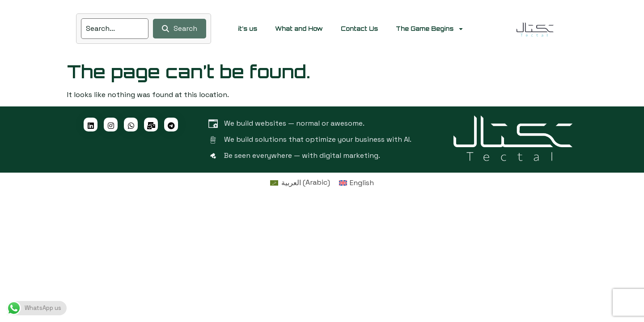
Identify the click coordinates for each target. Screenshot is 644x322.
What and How (299, 29)
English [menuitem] (362, 183)
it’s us (248, 29)
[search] (115, 29)
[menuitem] (300, 182)
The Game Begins (430, 29)
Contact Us (359, 29)
